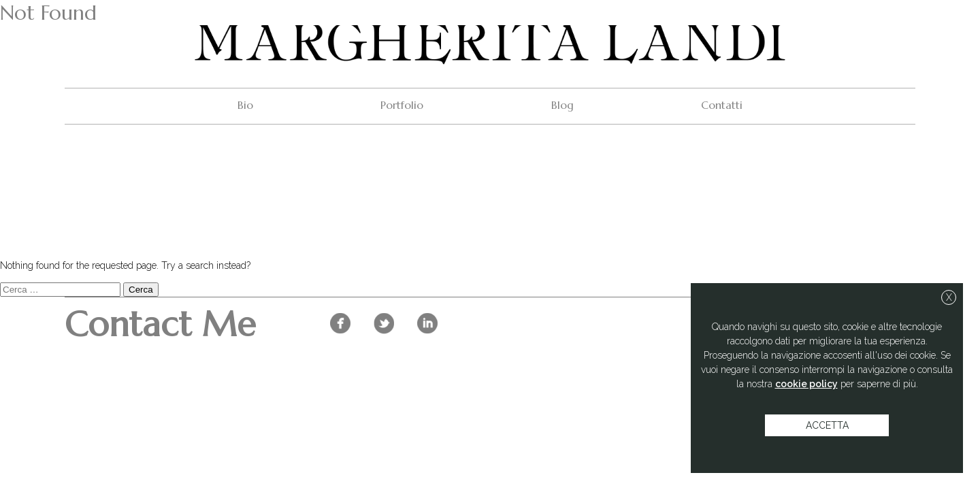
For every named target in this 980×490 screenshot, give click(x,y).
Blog (562, 105)
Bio (245, 105)
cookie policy (806, 384)
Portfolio (402, 105)
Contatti (722, 105)
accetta (827, 425)
